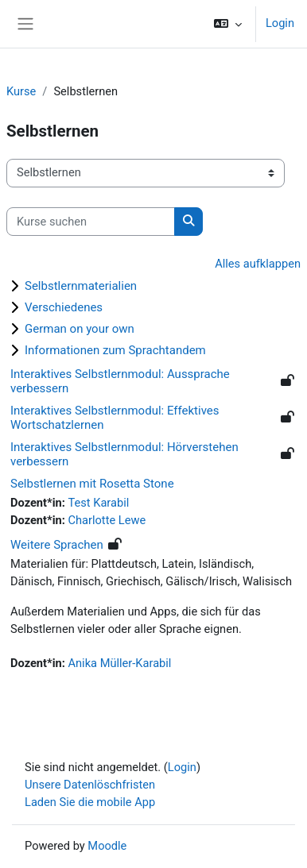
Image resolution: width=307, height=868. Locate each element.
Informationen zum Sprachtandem (115, 350)
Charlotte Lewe (107, 520)
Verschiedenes (64, 307)
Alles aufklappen (258, 264)
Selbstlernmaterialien (81, 286)
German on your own (80, 329)
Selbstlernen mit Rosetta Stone (92, 484)
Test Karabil (98, 503)
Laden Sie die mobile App (90, 802)
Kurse (21, 91)
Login (280, 23)
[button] (228, 24)
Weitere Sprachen (57, 545)
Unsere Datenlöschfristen (90, 785)
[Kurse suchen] (91, 222)
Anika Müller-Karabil (119, 663)
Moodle (107, 846)
